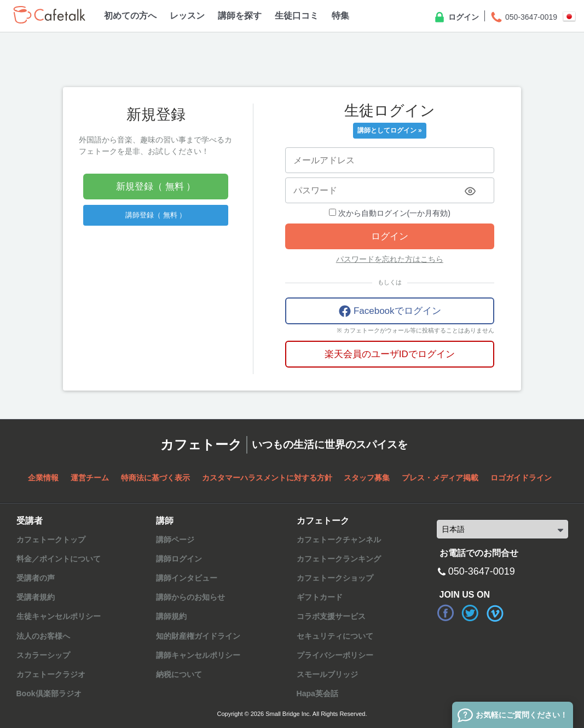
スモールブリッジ (327, 674)
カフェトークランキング (339, 559)
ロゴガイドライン (521, 478)
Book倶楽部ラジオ (49, 693)
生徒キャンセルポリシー (59, 616)
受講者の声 (36, 578)
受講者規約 (36, 597)
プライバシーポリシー (335, 655)
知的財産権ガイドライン (198, 636)
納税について (179, 674)
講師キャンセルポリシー (198, 655)
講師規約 (171, 616)
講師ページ (175, 540)
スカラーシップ (43, 655)
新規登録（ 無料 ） (156, 187)
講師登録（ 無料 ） (156, 215)
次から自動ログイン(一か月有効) (390, 213)
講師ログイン (179, 559)
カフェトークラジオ (51, 674)
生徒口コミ (297, 16)
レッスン (187, 16)
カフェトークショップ (335, 578)
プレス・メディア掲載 (440, 478)
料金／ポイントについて (59, 559)
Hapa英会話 (317, 693)
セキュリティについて (335, 636)
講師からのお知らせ (190, 597)
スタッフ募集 (367, 478)
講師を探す (240, 16)
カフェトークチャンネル (339, 540)
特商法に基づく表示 (155, 478)
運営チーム (90, 478)
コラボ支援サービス (331, 616)
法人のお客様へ (43, 636)
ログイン (456, 18)
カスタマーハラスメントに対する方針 (267, 478)
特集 (340, 16)
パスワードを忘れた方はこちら (390, 259)
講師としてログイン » (390, 130)
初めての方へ (130, 16)
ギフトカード (320, 597)
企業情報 (43, 478)
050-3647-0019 (524, 18)
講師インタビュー (187, 578)
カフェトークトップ (51, 540)
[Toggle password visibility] (470, 191)
